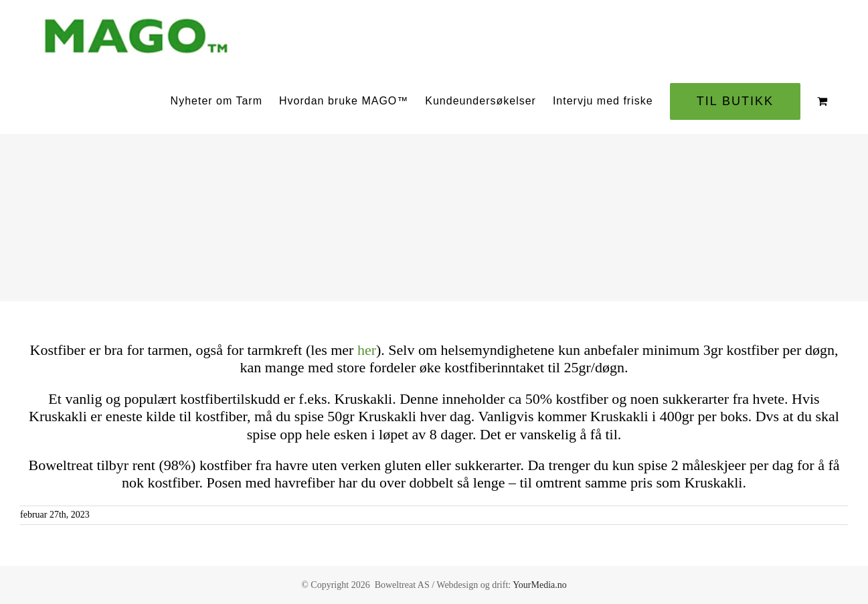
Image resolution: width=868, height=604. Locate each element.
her (367, 350)
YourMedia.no (540, 585)
